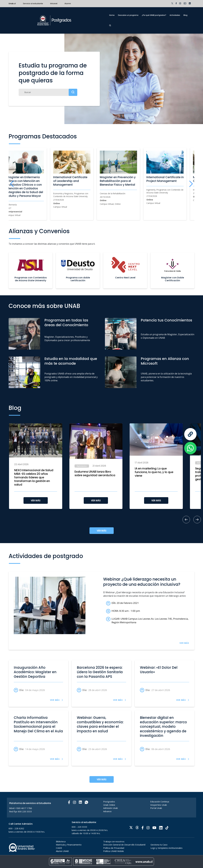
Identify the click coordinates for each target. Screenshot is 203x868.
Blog (185, 15)
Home (112, 15)
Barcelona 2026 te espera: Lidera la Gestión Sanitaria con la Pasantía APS (100, 672)
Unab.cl (12, 4)
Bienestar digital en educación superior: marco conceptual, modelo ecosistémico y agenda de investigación (163, 727)
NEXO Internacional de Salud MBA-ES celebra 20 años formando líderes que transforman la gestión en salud (34, 477)
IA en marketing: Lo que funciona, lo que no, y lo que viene (154, 472)
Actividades (175, 15)
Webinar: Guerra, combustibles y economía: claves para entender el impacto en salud (100, 724)
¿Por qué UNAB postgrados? (154, 15)
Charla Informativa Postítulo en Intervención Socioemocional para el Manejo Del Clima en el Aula (38, 724)
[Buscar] (48, 92)
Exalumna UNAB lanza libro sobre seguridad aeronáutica (95, 473)
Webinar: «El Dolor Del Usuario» (159, 670)
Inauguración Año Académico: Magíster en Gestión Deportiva (35, 672)
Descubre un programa (128, 15)
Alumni (68, 4)
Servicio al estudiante (33, 4)
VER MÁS (36, 500)
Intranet (54, 4)
